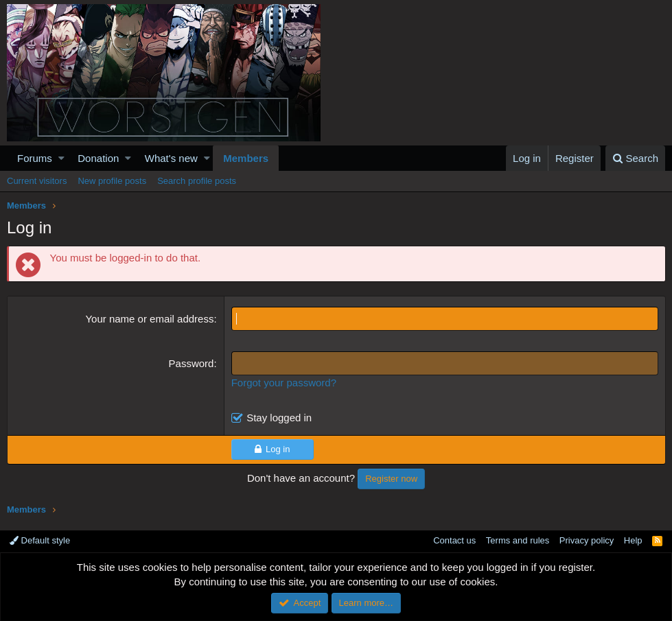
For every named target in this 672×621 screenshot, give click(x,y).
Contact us (454, 540)
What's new (171, 158)
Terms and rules (518, 540)
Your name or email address (150, 319)
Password (192, 363)
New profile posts (112, 181)
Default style (40, 540)
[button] (61, 158)
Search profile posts (197, 181)
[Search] (635, 158)
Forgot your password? (284, 383)
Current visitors (37, 181)
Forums (35, 158)
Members (246, 158)
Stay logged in (279, 418)
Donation (98, 158)
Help (633, 540)
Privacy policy (587, 540)
